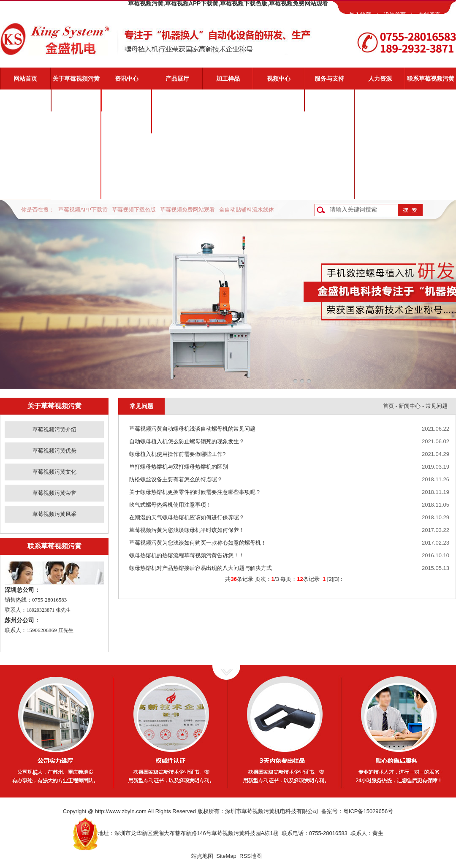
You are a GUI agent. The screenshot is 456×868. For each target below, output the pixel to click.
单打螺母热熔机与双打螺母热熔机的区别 (179, 467)
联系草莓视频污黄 (431, 79)
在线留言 (429, 15)
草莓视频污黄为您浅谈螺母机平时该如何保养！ (187, 530)
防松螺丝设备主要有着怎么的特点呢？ (176, 479)
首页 (388, 406)
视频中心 (279, 79)
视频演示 (329, 122)
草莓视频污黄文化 (76, 144)
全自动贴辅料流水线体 (247, 210)
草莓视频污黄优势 (76, 122)
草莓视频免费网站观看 (187, 210)
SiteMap (226, 856)
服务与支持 (329, 79)
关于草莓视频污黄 (76, 79)
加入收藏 (360, 15)
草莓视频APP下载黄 (83, 210)
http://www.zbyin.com (121, 811)
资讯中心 (127, 79)
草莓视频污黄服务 (329, 100)
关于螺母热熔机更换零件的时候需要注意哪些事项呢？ (195, 492)
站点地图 (202, 856)
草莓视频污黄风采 (76, 188)
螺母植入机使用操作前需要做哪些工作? (177, 454)
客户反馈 (329, 188)
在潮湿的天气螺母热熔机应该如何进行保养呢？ (187, 517)
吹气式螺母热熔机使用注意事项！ (170, 505)
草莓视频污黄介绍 (76, 100)
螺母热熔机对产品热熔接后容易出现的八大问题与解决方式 (201, 568)
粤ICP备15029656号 (368, 811)
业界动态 (127, 122)
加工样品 (228, 79)
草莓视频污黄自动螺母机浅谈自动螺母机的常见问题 (192, 429)
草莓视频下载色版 (134, 210)
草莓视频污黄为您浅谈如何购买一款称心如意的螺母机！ (198, 543)
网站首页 (25, 79)
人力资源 (380, 79)
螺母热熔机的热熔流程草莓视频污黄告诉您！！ (187, 555)
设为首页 (395, 15)
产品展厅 (177, 79)
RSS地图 (251, 856)
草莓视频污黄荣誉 (76, 166)
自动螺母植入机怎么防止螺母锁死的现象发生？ (187, 441)
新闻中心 (410, 406)
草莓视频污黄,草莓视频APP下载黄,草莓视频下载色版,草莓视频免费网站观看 (228, 3)
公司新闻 (127, 100)
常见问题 (329, 144)
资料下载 (329, 166)
